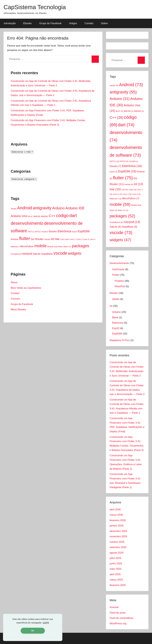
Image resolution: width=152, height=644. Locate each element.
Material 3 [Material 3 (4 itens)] (15, 247)
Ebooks (28, 23)
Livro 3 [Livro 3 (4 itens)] (86, 239)
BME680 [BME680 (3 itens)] (44, 216)
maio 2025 (115, 569)
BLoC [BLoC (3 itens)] (30, 216)
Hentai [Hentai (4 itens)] (47, 239)
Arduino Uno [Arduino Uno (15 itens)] (19, 216)
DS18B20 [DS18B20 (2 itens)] (45, 232)
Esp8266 (117, 334)
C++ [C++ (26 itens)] (52, 216)
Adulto (116, 299)
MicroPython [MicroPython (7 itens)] (27, 246)
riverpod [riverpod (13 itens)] (27, 254)
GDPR (46, 623)
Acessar (114, 607)
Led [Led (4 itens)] (62, 239)
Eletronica (118, 323)
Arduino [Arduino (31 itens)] (58, 208)
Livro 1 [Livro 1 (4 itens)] (73, 239)
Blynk (115, 317)
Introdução (10, 23)
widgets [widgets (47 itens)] (75, 253)
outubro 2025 (117, 542)
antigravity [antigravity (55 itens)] (42, 208)
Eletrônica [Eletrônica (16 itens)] (64, 231)
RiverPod (120, 286)
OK (33, 631)
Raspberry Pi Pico (120, 340)
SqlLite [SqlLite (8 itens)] (37, 254)
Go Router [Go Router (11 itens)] (37, 239)
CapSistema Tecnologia (35, 7)
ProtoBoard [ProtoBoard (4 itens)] (16, 254)
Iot (111, 306)
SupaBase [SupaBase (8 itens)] (47, 254)
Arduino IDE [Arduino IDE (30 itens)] (75, 208)
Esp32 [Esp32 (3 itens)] (74, 232)
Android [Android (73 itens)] (25, 208)
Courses (15, 299)
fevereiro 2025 (118, 585)
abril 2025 (115, 574)
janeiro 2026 (117, 526)
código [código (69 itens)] (62, 216)
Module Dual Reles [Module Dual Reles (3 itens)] (55, 247)
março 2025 (116, 580)
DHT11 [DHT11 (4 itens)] (31, 232)
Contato (89, 23)
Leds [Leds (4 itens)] (67, 239)
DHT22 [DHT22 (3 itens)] (38, 232)
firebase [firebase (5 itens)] (15, 239)
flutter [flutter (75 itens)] (25, 238)
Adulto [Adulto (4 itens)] (14, 209)
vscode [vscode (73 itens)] (60, 253)
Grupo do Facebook (50, 23)
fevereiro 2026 (118, 520)
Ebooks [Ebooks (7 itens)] (53, 231)
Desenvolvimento (119, 263)
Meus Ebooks (18, 309)
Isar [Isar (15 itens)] (57, 239)
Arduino (116, 312)
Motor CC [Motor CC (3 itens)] (67, 247)
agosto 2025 (117, 553)
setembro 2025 (118, 547)
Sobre (104, 23)
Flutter (116, 275)
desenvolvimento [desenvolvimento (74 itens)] (27, 223)
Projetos (119, 281)
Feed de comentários (121, 618)
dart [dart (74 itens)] (73, 215)
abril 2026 (115, 510)
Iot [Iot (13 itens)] (52, 239)
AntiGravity (118, 269)
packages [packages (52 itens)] (80, 246)
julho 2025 (115, 558)
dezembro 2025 (118, 531)
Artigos (73, 23)
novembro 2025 (118, 536)
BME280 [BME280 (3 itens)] (37, 216)
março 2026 (116, 515)
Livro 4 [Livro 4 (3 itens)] (93, 239)
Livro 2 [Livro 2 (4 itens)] (79, 239)
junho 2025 (116, 564)
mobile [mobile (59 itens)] (40, 246)
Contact (15, 293)
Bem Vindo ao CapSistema (26, 288)
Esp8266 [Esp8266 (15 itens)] (84, 231)
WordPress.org (118, 623)
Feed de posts (118, 613)
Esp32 (116, 328)
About (14, 282)
